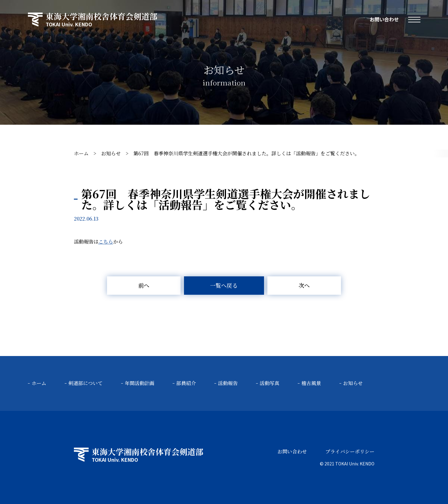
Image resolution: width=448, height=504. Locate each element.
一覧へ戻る (224, 285)
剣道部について (86, 383)
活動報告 (228, 383)
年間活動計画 (140, 383)
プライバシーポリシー (350, 451)
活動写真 (270, 383)
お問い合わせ (384, 19)
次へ (304, 285)
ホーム (81, 153)
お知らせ (111, 153)
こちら (106, 242)
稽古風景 (311, 383)
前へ (144, 285)
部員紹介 (186, 383)
